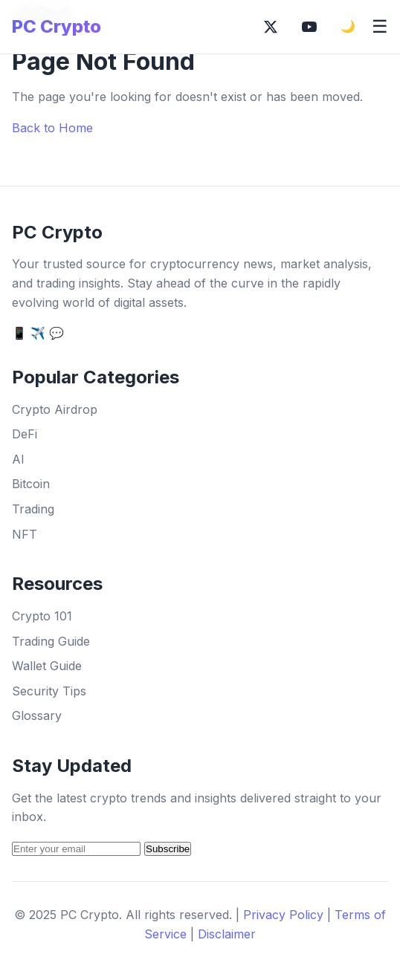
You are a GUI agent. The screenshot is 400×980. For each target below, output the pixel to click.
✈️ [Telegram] (38, 333)
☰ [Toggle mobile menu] (380, 27)
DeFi (25, 434)
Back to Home (52, 128)
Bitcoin (31, 484)
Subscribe (168, 849)
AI (18, 459)
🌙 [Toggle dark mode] (348, 26)
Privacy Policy (283, 915)
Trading (33, 509)
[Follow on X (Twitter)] (271, 27)
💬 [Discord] (57, 333)
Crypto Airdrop (55, 409)
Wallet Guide (47, 666)
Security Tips (49, 691)
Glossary (37, 715)
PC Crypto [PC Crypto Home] (57, 27)
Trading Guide (51, 641)
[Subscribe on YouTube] (309, 27)
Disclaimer (227, 934)
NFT (25, 534)
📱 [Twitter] (19, 333)
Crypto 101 (42, 616)
